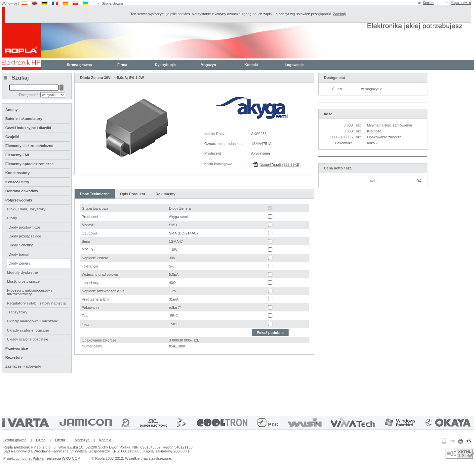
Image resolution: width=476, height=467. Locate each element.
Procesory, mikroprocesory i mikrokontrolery (29, 292)
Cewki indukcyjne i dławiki (28, 128)
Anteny (11, 110)
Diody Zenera (20, 263)
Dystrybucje (165, 65)
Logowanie (294, 65)
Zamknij (339, 14)
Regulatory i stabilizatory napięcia (36, 303)
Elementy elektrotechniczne (29, 146)
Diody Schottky (21, 245)
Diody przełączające (25, 236)
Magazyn (208, 65)
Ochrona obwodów (22, 191)
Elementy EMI (17, 155)
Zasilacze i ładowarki (23, 366)
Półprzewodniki (19, 200)
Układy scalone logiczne (28, 330)
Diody (12, 218)
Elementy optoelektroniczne (29, 164)
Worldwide (9, 3)
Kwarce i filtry (17, 182)
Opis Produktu (133, 194)
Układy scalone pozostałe (28, 339)
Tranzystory (17, 312)
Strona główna (112, 3)
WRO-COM (71, 458)
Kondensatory (18, 173)
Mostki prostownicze (23, 281)
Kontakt (429, 3)
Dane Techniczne (95, 194)
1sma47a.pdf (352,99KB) (280, 164)
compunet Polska (29, 458)
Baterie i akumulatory (24, 119)
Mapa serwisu (461, 3)
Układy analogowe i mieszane (33, 321)
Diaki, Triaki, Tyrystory (26, 209)
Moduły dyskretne (22, 272)
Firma (122, 65)
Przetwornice (17, 348)
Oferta (60, 440)
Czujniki (12, 137)
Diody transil (19, 254)
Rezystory (14, 357)
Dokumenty (166, 194)
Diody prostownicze (24, 227)
